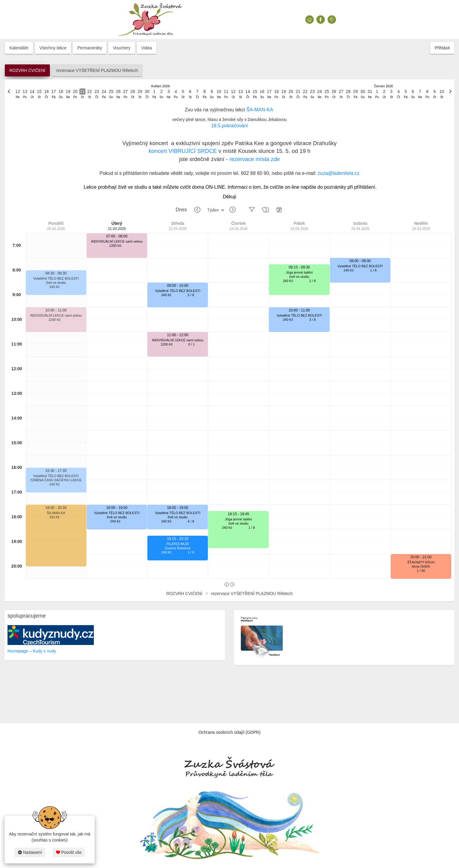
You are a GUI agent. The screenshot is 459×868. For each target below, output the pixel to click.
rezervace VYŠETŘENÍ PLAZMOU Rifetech (97, 70)
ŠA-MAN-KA (260, 110)
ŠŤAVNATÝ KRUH (421, 562)
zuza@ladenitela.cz (339, 173)
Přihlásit (442, 48)
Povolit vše (69, 852)
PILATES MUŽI (177, 544)
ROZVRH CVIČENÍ (27, 70)
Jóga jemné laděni (238, 519)
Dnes (181, 210)
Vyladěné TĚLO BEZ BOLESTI (56, 278)
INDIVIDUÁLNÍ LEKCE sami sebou (56, 315)
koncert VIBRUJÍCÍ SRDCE (183, 151)
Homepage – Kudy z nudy (32, 651)
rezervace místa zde (254, 159)
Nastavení (30, 852)
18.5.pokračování (230, 126)
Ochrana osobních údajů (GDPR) (229, 732)
